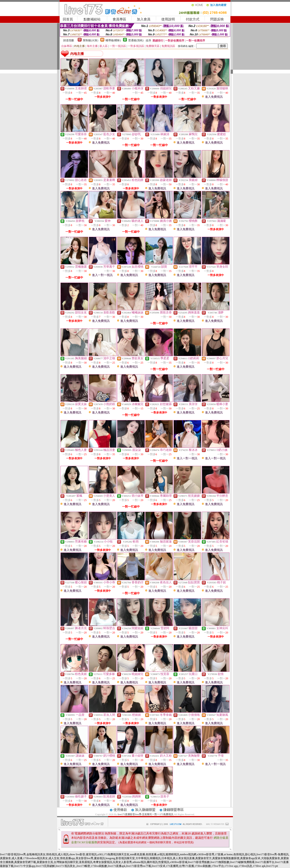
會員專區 (119, 19)
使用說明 (168, 19)
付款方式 (193, 19)
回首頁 (68, 19)
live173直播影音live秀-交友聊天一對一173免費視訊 (145, 814)
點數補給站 (92, 19)
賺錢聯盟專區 (174, 810)
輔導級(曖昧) (113, 40)
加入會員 (144, 19)
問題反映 (217, 19)
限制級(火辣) (91, 40)
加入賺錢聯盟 (145, 810)
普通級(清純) (136, 40)
